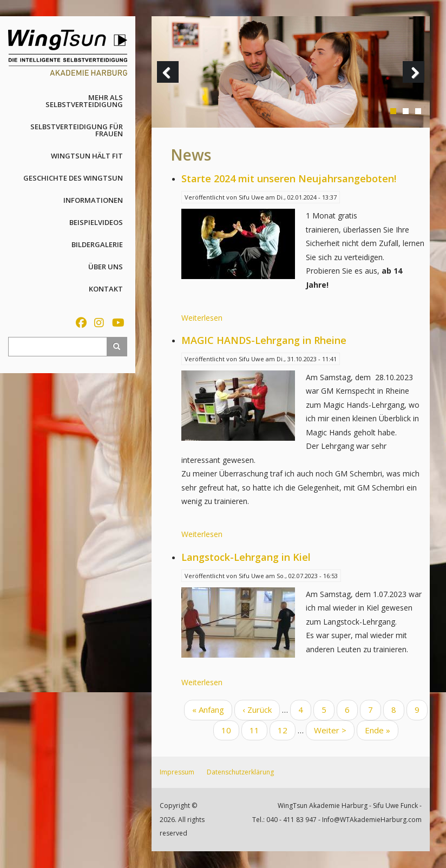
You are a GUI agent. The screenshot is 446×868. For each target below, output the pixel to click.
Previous (170, 82)
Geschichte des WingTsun (73, 178)
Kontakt (106, 289)
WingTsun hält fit (87, 156)
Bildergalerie (97, 244)
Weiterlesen (202, 318)
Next (416, 82)
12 (287, 730)
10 (230, 730)
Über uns (106, 267)
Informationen (93, 200)
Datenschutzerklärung (240, 772)
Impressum (177, 772)
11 (258, 730)
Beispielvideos (96, 222)
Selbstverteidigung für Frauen (77, 130)
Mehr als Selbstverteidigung (84, 101)
